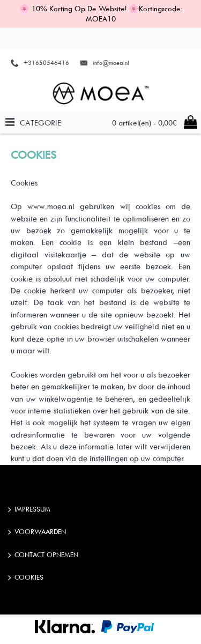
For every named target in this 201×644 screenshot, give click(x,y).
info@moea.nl (111, 62)
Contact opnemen (43, 556)
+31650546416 (46, 62)
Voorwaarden (37, 532)
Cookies (26, 578)
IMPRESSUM (29, 510)
